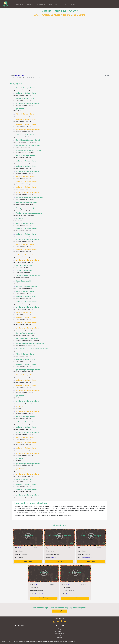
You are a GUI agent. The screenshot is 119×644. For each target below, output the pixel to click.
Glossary (59, 638)
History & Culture (59, 628)
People (59, 630)
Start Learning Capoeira (60, 611)
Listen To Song (28, 562)
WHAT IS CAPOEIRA (18, 4)
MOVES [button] (73, 4)
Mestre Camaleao (40, 594)
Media (59, 636)
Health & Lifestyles (60, 632)
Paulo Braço (54, 557)
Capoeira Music (14, 78)
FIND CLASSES (41, 4)
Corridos (23, 78)
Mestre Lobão (70, 594)
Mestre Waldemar (87, 557)
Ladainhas (84, 548)
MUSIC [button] (65, 4)
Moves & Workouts (59, 634)
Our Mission (19, 628)
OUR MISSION (30, 4)
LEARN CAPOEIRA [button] (53, 4)
